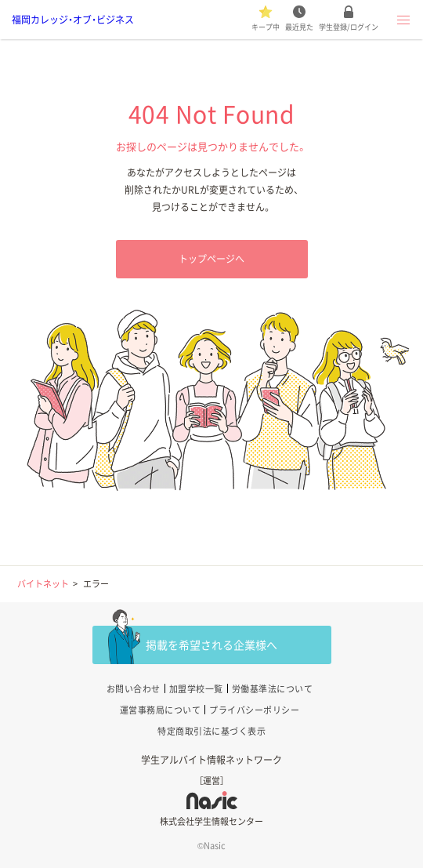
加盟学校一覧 (196, 689)
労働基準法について (273, 689)
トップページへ (211, 259)
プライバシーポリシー (254, 710)
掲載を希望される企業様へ (211, 645)
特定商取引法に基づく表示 (211, 731)
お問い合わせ (134, 689)
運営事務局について (161, 710)
